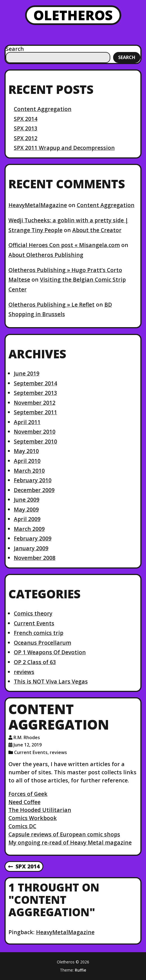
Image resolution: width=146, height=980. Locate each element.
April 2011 (27, 422)
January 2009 (31, 548)
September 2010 (35, 441)
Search (15, 49)
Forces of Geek (28, 794)
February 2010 (33, 480)
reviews (24, 672)
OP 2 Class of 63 (35, 662)
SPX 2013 (26, 128)
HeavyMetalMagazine (38, 205)
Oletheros (73, 15)
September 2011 (35, 412)
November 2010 (35, 432)
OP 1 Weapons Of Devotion (50, 652)
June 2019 (27, 373)
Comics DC (22, 826)
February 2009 (33, 538)
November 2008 (35, 558)
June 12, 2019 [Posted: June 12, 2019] (28, 745)
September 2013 (35, 393)
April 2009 (27, 519)
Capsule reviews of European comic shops (64, 834)
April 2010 (27, 461)
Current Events (34, 623)
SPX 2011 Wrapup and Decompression (64, 148)
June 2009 (27, 500)
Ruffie (80, 970)
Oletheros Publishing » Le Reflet (51, 305)
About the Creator (97, 230)
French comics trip (39, 633)
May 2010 (26, 451)
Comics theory (33, 613)
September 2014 (35, 383)
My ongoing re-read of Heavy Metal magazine (70, 842)
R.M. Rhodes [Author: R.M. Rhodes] (27, 737)
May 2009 (26, 509)
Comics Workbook (33, 818)
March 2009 (29, 529)
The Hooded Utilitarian (40, 810)
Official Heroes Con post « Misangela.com (64, 245)
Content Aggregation (43, 109)
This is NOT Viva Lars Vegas (51, 681)
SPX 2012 (26, 138)
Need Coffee (24, 802)
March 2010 (29, 471)
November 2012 (35, 403)
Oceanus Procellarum (42, 643)
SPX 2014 (26, 119)
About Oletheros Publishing (46, 255)
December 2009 (34, 490)
